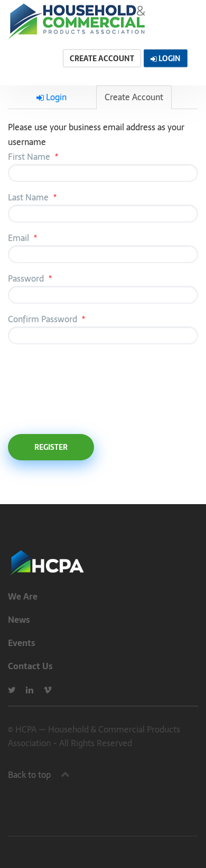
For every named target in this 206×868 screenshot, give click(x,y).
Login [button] (166, 59)
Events (22, 643)
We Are (23, 596)
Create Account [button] (102, 59)
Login (51, 97)
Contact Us (30, 666)
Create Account (134, 97)
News (19, 620)
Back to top (29, 775)
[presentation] (88, 388)
